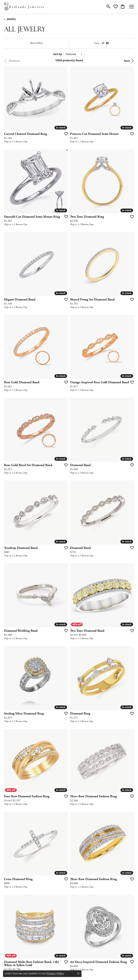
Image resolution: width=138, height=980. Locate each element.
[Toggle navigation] (132, 7)
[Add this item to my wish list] (65, 134)
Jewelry (11, 19)
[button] (109, 7)
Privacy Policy (55, 973)
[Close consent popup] (78, 974)
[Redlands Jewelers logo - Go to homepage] (24, 7)
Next (127, 61)
